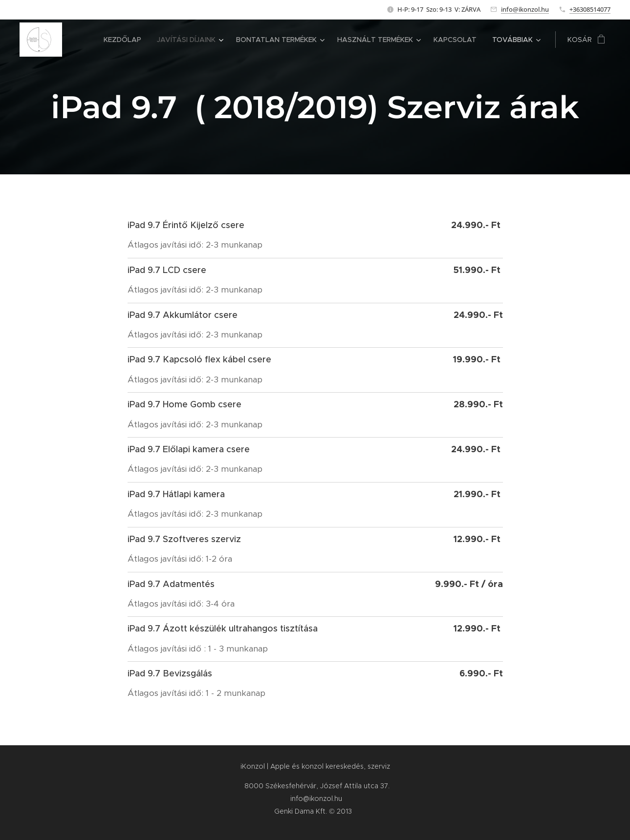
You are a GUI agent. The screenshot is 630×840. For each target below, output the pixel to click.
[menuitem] (125, 40)
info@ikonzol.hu (525, 9)
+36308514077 (590, 9)
